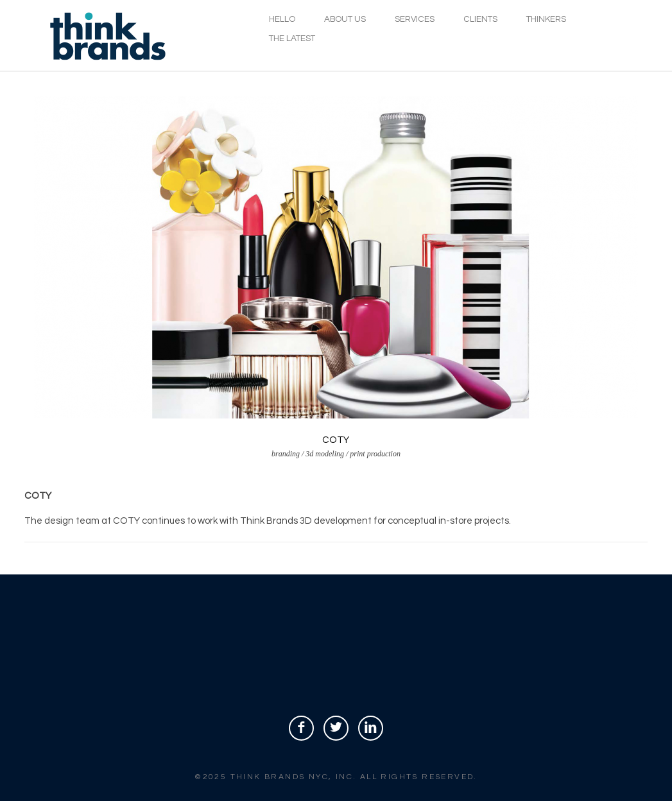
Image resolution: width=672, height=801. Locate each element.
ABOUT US (345, 19)
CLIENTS (480, 19)
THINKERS (546, 19)
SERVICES (415, 19)
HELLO (282, 19)
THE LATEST (292, 39)
